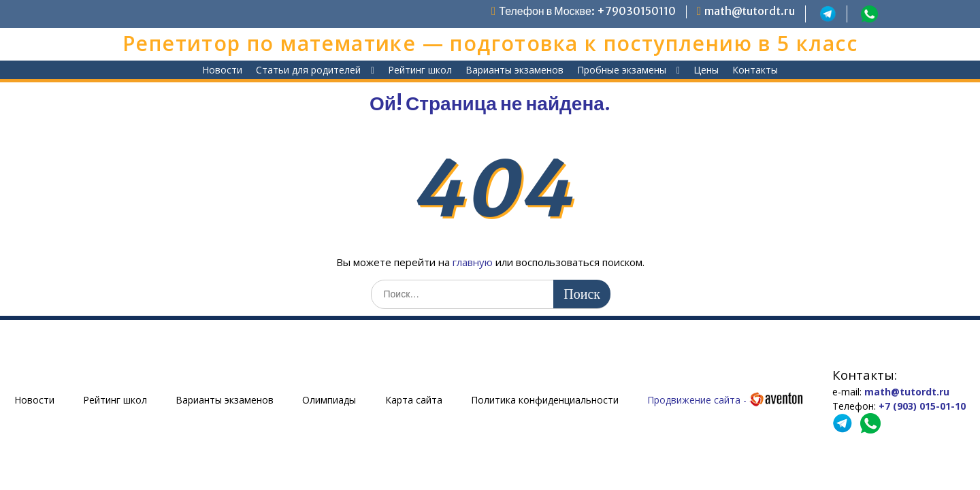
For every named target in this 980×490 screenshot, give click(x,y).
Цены (706, 70)
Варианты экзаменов (514, 70)
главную (473, 262)
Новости (222, 70)
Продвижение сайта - (725, 399)
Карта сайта (414, 400)
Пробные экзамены (622, 70)
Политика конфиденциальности (545, 400)
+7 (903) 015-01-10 (922, 406)
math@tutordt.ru (750, 11)
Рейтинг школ (420, 70)
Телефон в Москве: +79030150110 (587, 11)
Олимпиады (329, 400)
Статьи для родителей (308, 70)
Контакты (755, 70)
